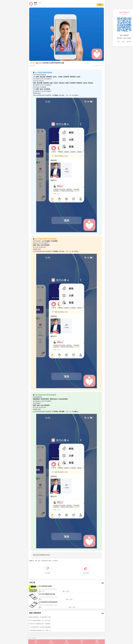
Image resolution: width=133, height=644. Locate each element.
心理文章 (34, 638)
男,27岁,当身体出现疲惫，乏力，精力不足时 (40, 620)
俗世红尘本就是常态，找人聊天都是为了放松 (40, 617)
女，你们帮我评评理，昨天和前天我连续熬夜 (40, 627)
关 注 (100, 5)
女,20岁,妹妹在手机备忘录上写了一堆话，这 (40, 630)
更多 (103, 583)
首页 (30, 638)
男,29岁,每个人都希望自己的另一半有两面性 (40, 624)
